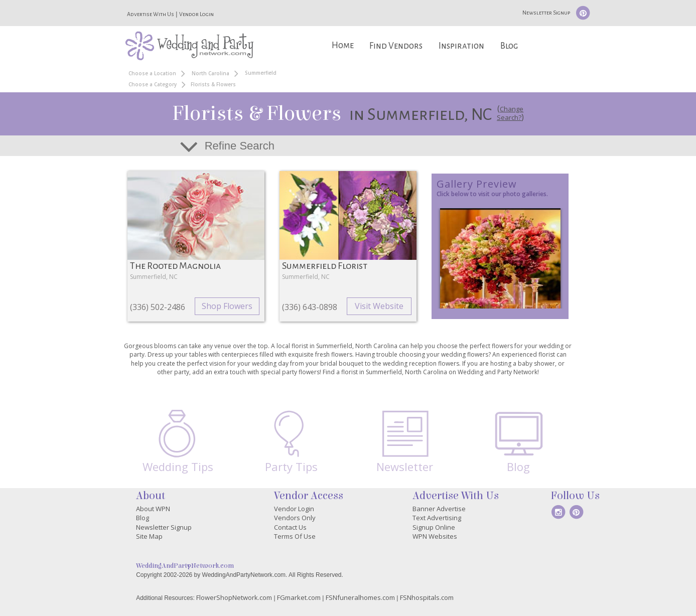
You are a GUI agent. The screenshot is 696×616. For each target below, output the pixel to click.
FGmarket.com (299, 597)
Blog (509, 46)
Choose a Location (152, 73)
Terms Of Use (295, 536)
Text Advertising (437, 518)
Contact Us (290, 527)
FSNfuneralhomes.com (360, 597)
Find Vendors (396, 46)
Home (343, 45)
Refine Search (240, 146)
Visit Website (379, 306)
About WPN (153, 509)
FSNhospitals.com (427, 597)
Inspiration (461, 46)
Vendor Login (196, 14)
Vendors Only (295, 518)
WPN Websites (435, 536)
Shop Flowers (227, 306)
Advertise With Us (151, 14)
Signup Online (434, 527)
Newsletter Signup (546, 13)
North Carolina (211, 73)
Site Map (149, 536)
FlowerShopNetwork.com (234, 597)
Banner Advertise (439, 509)
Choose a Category (153, 84)
